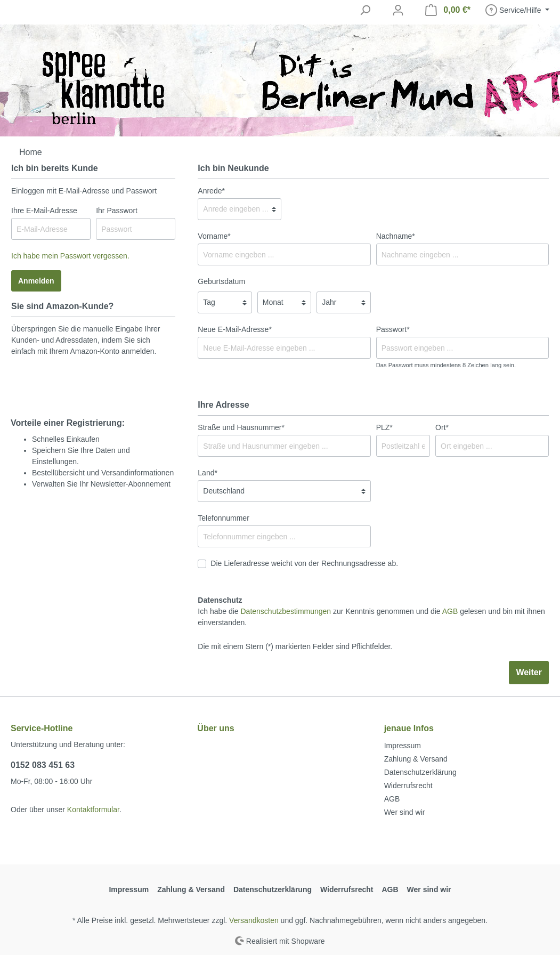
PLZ (384, 427)
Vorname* (214, 236)
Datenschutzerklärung (420, 772)
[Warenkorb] (448, 10)
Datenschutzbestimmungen (286, 611)
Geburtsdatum (221, 281)
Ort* (442, 427)
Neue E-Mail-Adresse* (235, 329)
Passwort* (393, 329)
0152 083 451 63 (43, 765)
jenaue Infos (409, 728)
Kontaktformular (93, 810)
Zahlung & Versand (416, 759)
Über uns (216, 728)
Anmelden (36, 281)
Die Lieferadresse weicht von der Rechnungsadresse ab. (304, 563)
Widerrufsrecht (408, 786)
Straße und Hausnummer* (241, 427)
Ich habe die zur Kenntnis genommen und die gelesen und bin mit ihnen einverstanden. (371, 617)
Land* (208, 473)
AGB (450, 611)
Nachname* (396, 236)
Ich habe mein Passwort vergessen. (70, 256)
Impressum (403, 746)
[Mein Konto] (398, 10)
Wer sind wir (405, 812)
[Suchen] (365, 10)
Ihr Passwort (117, 211)
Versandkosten (254, 920)
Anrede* (211, 191)
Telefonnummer (224, 518)
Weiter (529, 672)
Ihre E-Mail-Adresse (44, 211)
